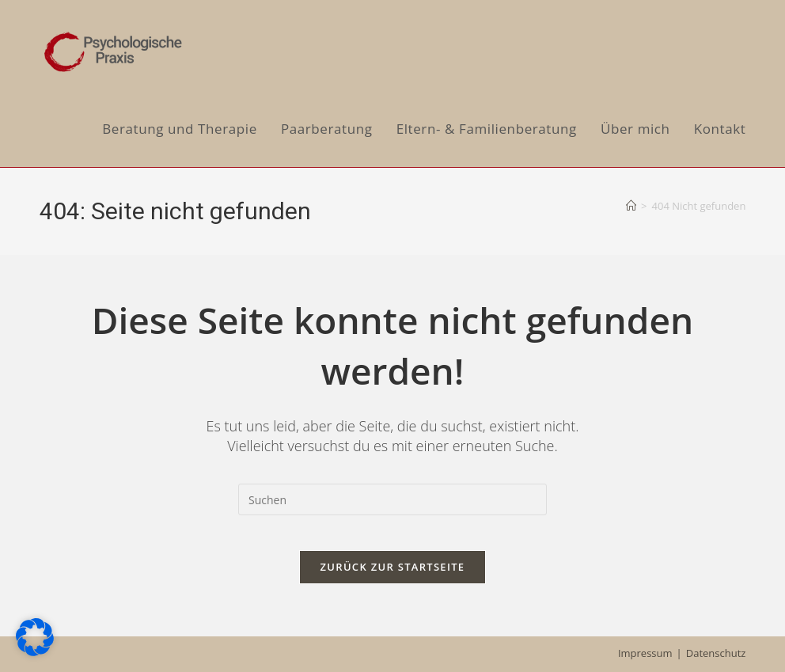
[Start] (631, 206)
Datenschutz (716, 653)
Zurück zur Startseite (393, 579)
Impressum (645, 653)
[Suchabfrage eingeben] (392, 499)
